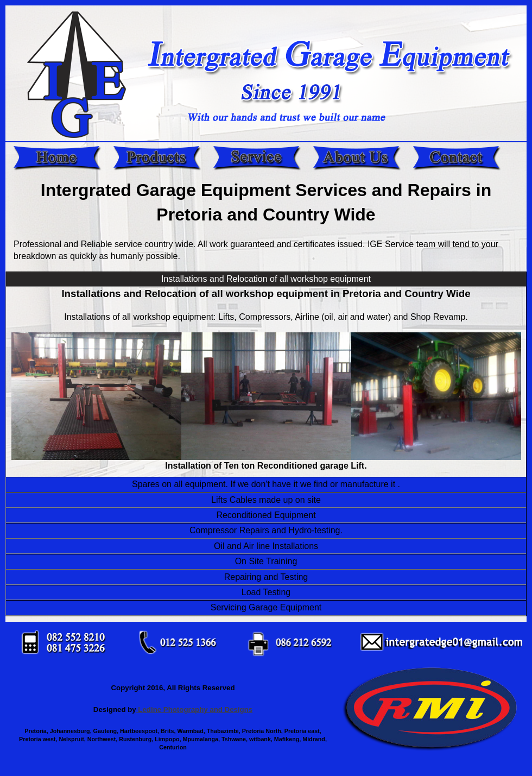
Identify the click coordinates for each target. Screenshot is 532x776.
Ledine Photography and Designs (195, 709)
